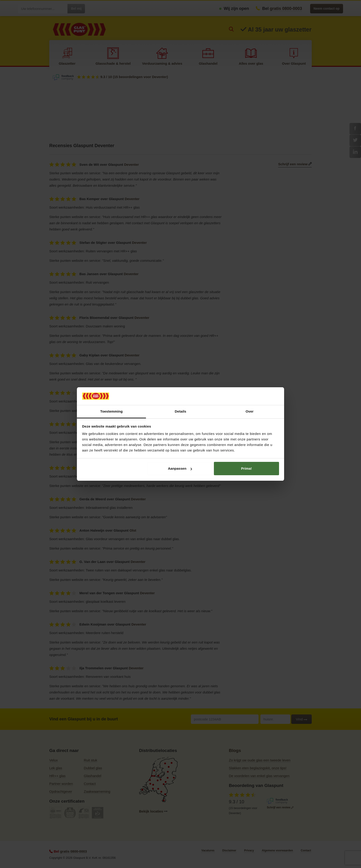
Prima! (246, 468)
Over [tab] (250, 411)
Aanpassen (180, 468)
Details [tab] (180, 411)
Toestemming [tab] (111, 411)
